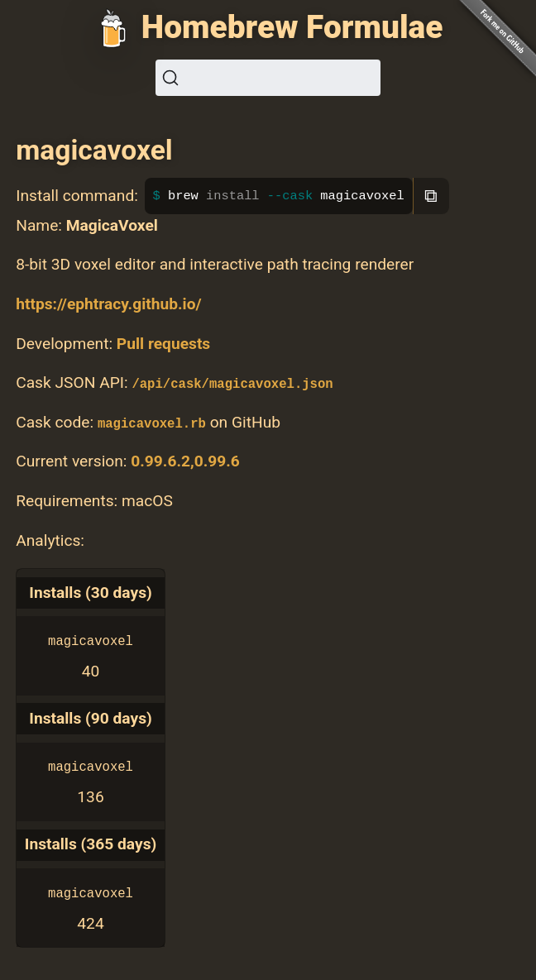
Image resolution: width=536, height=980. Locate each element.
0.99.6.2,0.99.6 (185, 461)
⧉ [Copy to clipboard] (431, 196)
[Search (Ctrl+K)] (268, 78)
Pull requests (163, 344)
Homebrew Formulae (292, 27)
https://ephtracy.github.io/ (108, 304)
